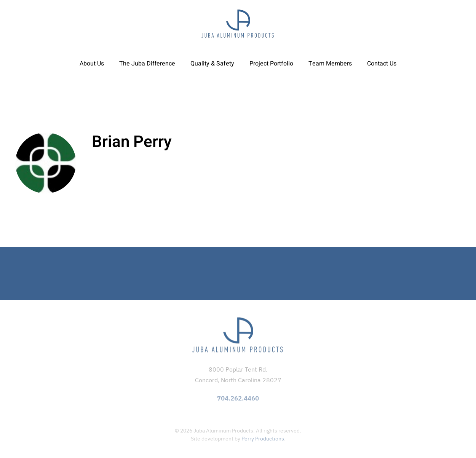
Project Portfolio (271, 64)
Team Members (330, 64)
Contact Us (382, 64)
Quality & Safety (212, 64)
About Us (92, 64)
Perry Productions (263, 439)
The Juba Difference (147, 64)
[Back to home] (238, 24)
